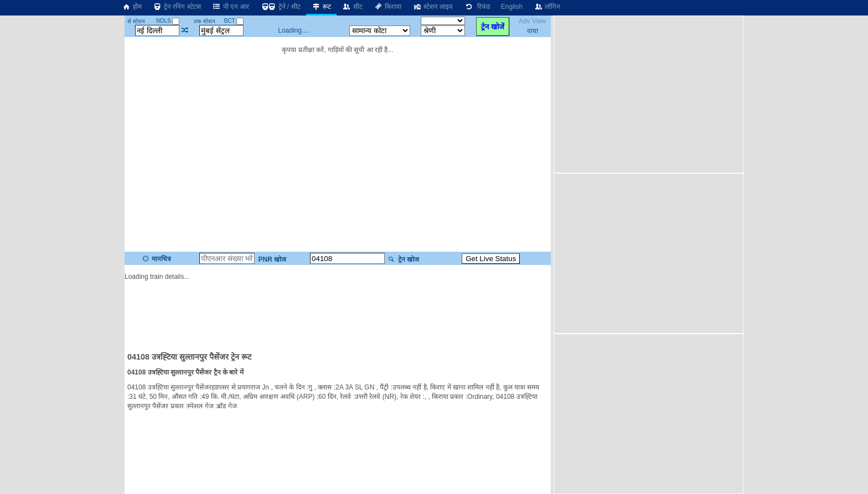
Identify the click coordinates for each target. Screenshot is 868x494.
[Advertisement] (338, 311)
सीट (352, 7)
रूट (321, 7)
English (512, 7)
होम (132, 7)
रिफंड (477, 7)
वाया (533, 31)
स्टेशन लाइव (433, 7)
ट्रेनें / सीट (280, 7)
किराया (387, 7)
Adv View (533, 21)
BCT (234, 21)
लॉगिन (547, 7)
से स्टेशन (136, 21)
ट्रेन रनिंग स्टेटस (177, 7)
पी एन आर (231, 7)
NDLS (168, 21)
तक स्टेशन (205, 21)
